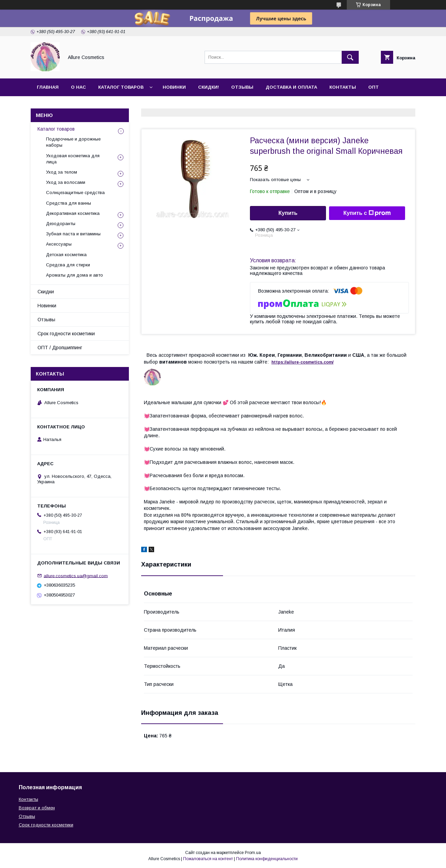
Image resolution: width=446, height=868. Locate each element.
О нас (78, 87)
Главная (48, 87)
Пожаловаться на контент (208, 859)
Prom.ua (253, 853)
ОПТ (374, 87)
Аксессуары (59, 244)
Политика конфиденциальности (267, 859)
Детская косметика (66, 255)
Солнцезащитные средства (75, 193)
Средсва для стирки (68, 265)
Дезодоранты (61, 224)
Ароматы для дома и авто (75, 275)
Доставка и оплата (291, 87)
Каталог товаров (121, 87)
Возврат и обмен (37, 808)
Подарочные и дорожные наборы (73, 142)
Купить (288, 213)
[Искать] (350, 57)
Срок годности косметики (66, 334)
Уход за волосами (66, 182)
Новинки (174, 87)
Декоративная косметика (73, 213)
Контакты (343, 87)
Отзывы (242, 87)
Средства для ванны (69, 203)
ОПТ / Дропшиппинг (60, 348)
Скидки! (209, 87)
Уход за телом (62, 172)
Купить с (367, 213)
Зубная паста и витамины (73, 234)
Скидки (46, 292)
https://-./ (302, 362)
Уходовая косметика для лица (73, 159)
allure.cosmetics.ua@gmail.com (76, 576)
